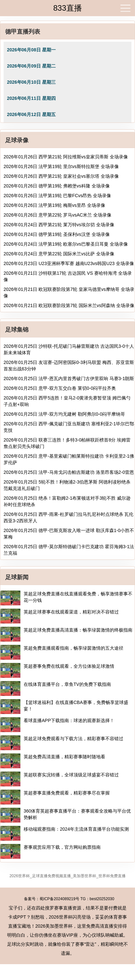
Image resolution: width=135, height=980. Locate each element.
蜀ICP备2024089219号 (59, 899)
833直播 (67, 8)
